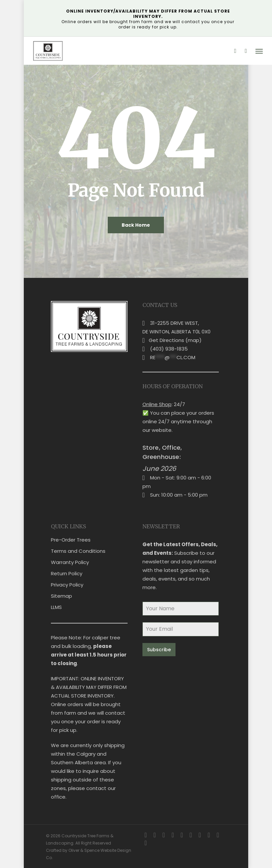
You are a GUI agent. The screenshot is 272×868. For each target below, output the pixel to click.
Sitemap (61, 596)
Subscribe (159, 650)
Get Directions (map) (175, 340)
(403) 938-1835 (169, 349)
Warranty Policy (70, 562)
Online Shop (157, 404)
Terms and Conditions (78, 551)
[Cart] (246, 51)
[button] (259, 51)
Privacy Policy (67, 585)
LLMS (56, 607)
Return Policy (67, 573)
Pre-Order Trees (71, 540)
